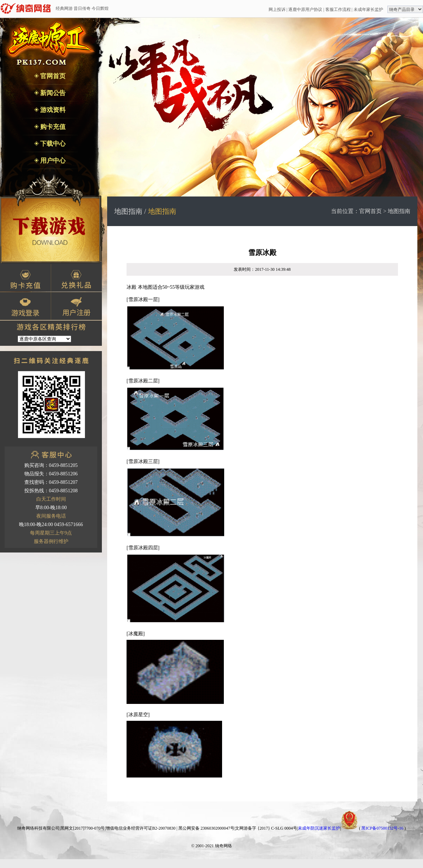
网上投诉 (277, 10)
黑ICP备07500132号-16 (382, 828)
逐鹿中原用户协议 (305, 10)
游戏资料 (52, 110)
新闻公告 (52, 93)
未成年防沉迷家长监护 (319, 828)
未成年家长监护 (368, 10)
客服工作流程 (338, 10)
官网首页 (52, 76)
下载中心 (52, 144)
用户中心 (52, 161)
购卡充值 (52, 127)
